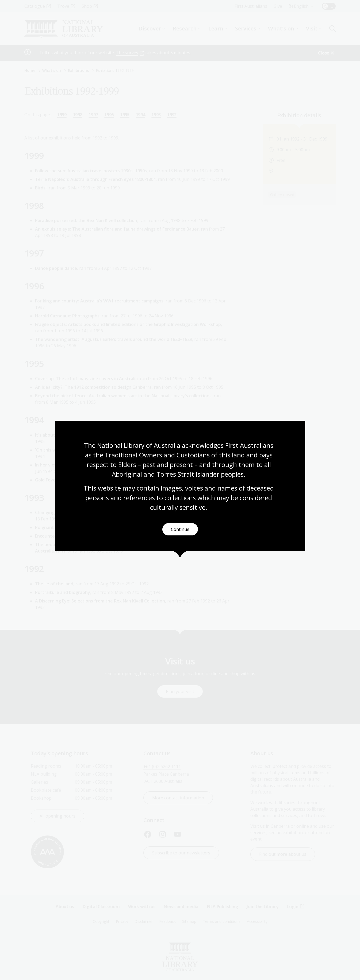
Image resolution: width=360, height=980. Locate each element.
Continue (180, 529)
